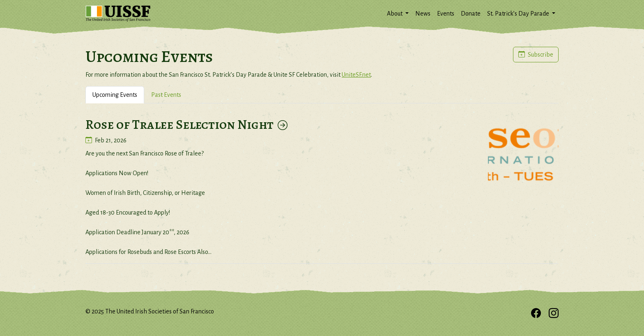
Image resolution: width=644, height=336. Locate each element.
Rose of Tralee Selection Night (186, 124)
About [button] (395, 14)
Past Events (166, 95)
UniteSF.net (356, 75)
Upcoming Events (115, 95)
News (423, 14)
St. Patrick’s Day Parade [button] (519, 14)
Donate (471, 14)
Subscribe (536, 55)
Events (446, 14)
